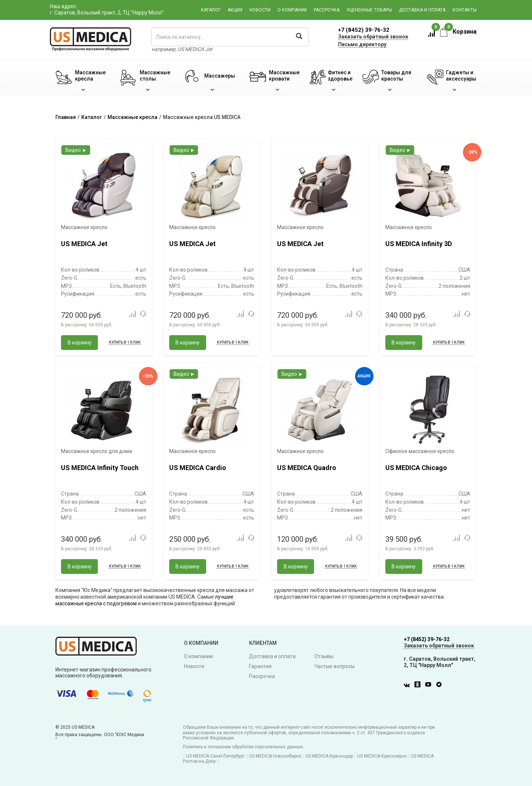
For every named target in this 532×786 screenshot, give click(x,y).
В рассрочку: (87, 325)
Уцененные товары (369, 10)
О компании (292, 10)
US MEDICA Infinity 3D (419, 244)
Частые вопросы (335, 666)
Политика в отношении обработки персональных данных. (243, 747)
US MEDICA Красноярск (382, 756)
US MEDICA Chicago (416, 468)
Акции (235, 10)
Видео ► (76, 150)
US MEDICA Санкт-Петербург (215, 756)
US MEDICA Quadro (307, 468)
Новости (260, 10)
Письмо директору (362, 44)
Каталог (211, 10)
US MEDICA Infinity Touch (100, 468)
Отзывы (324, 656)
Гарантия (260, 666)
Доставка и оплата (422, 10)
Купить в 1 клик (125, 342)
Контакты (465, 10)
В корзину (80, 343)
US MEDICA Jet (84, 244)
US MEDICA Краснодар (329, 756)
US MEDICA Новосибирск (275, 756)
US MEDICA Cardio (198, 468)
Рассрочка (327, 10)
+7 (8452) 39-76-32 (364, 30)
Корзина (458, 32)
